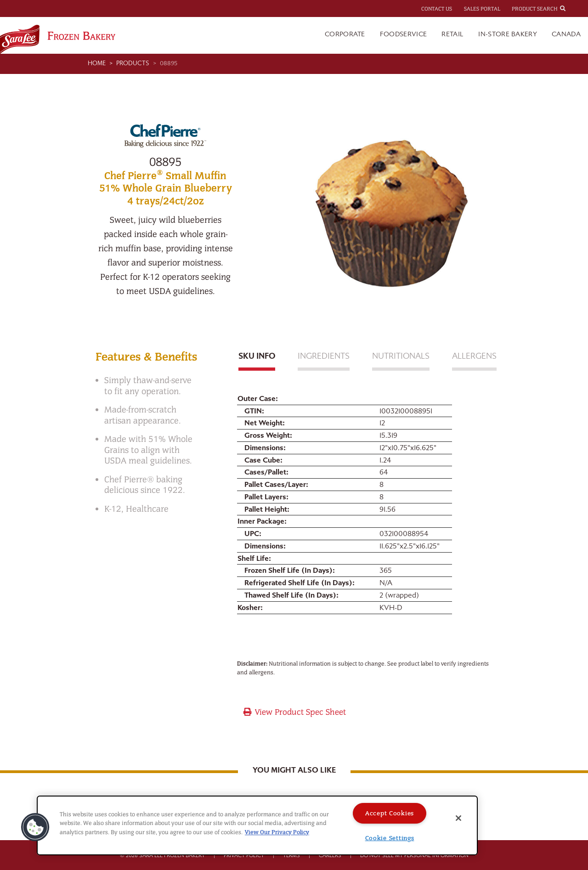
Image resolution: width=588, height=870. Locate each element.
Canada (566, 34)
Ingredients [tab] (324, 356)
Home (97, 63)
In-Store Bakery (508, 34)
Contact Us (437, 9)
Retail (452, 34)
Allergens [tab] (474, 356)
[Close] (458, 818)
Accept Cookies (390, 813)
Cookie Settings (390, 838)
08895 (169, 63)
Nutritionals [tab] (401, 356)
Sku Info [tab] (257, 356)
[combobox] (571, 8)
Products (133, 63)
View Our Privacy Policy (277, 832)
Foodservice (404, 34)
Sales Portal (482, 9)
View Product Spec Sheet (294, 712)
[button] (35, 827)
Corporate (345, 34)
